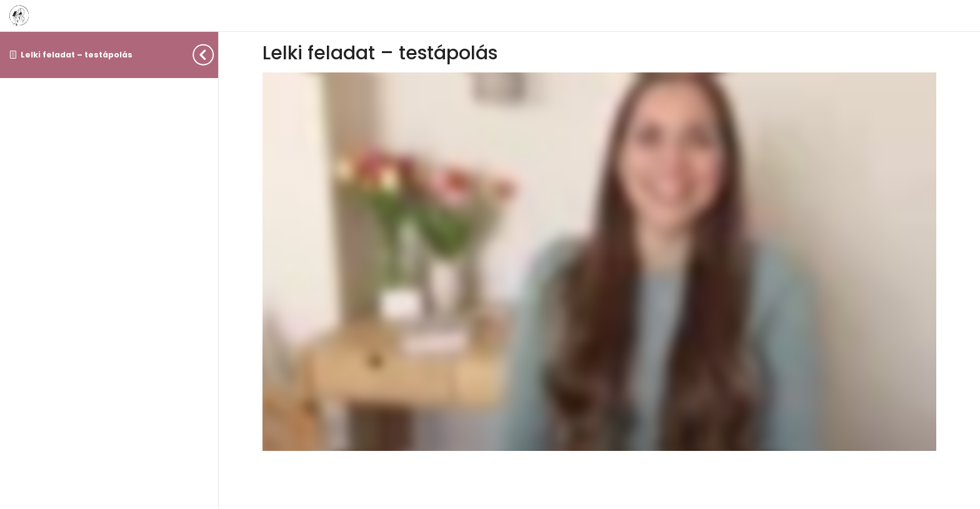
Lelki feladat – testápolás (77, 55)
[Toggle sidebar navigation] (214, 55)
